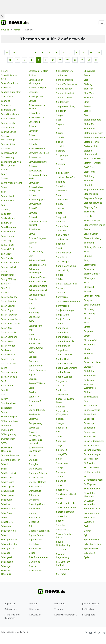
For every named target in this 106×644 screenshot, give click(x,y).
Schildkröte (7, 522)
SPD (58, 432)
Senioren (33, 361)
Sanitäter (6, 284)
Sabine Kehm (8, 119)
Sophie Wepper (64, 377)
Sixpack (60, 124)
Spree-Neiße (63, 530)
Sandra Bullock (9, 267)
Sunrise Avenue (92, 410)
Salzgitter (6, 214)
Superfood (89, 428)
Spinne (60, 476)
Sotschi (60, 386)
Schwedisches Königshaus (36, 189)
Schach (5, 464)
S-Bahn (5, 71)
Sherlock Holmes (37, 482)
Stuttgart (89, 367)
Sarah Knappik (9, 332)
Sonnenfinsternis (65, 341)
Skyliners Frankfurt (66, 177)
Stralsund (89, 287)
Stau (86, 115)
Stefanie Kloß (91, 146)
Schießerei (6, 513)
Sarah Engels (8, 310)
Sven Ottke (90, 517)
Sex (31, 406)
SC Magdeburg (9, 434)
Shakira (33, 455)
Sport (59, 485)
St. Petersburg (64, 569)
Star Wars (89, 93)
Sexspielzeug (35, 423)
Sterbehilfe (90, 212)
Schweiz (33, 213)
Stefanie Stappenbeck (91, 152)
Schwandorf (35, 157)
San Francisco (8, 258)
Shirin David (35, 491)
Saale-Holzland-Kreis (9, 77)
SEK (31, 330)
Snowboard (62, 230)
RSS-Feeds (60, 604)
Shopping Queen (37, 504)
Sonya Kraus (63, 350)
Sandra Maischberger (8, 273)
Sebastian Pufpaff (38, 286)
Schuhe (33, 126)
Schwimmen (35, 229)
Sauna (4, 412)
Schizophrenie (8, 531)
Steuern (88, 229)
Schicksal (6, 504)
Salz (3, 205)
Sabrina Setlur (8, 144)
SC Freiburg (7, 425)
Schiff (4, 517)
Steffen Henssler (92, 163)
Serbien (33, 379)
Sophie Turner (64, 372)
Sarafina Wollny (9, 297)
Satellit (5, 390)
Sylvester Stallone (93, 544)
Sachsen (5, 148)
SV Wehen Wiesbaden (90, 502)
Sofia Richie (62, 257)
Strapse (88, 300)
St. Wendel (89, 71)
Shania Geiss (35, 469)
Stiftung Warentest (94, 247)
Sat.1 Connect (8, 386)
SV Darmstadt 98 (93, 472)
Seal (31, 247)
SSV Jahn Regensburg (63, 556)
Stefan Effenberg (93, 120)
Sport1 (60, 499)
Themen (59, 609)
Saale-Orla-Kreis (9, 83)
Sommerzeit (63, 306)
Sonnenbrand (63, 332)
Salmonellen (8, 201)
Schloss (33, 75)
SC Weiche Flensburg (6, 449)
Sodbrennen (63, 239)
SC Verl (5, 443)
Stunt (87, 358)
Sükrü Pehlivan (92, 406)
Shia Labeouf (35, 486)
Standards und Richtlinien (12, 616)
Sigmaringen (35, 540)
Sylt (86, 535)
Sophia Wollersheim (67, 368)
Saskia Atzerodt (9, 372)
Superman (89, 432)
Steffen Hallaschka (93, 158)
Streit (87, 322)
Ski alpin (61, 146)
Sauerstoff (6, 408)
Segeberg (34, 312)
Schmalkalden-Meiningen (36, 81)
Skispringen (62, 155)
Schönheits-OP (36, 117)
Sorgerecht (62, 381)
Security (33, 299)
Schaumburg (8, 491)
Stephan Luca (91, 194)
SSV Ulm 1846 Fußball (63, 563)
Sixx (58, 129)
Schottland (34, 122)
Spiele (59, 459)
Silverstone (34, 562)
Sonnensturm (63, 346)
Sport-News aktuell (66, 494)
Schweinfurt (35, 204)
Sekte (32, 335)
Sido (31, 526)
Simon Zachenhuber (67, 84)
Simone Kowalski (65, 93)
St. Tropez (61, 574)
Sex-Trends (34, 414)
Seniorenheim (36, 366)
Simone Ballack (64, 89)
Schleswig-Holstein (38, 71)
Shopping (34, 500)
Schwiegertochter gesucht (38, 223)
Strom (87, 336)
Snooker (61, 222)
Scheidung (7, 500)
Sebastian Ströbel (38, 290)
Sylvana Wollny (92, 540)
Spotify (60, 521)
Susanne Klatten (92, 450)
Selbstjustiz (35, 339)
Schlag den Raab (10, 540)
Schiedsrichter (8, 509)
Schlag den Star (9, 544)
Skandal (60, 137)
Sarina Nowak (8, 355)
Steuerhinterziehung (94, 225)
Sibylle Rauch (35, 517)
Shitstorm (34, 495)
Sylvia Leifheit (91, 548)
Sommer (61, 293)
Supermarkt (90, 437)
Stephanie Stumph (94, 198)
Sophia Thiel (63, 359)
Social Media (63, 235)
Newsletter (35, 615)
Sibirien (33, 513)
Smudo (60, 208)
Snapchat (61, 217)
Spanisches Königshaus (62, 413)
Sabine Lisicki (8, 123)
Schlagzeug (7, 562)
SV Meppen (90, 484)
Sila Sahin (34, 544)
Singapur (61, 111)
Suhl (86, 401)
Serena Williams (37, 383)
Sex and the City (37, 410)
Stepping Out (91, 207)
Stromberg (90, 345)
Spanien (61, 407)
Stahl (87, 80)
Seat (31, 256)
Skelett (60, 142)
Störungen (89, 278)
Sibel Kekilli (35, 509)
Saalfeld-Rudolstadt (11, 92)
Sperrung (61, 441)
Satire (4, 394)
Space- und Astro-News (65, 401)
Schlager (6, 553)
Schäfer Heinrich (10, 473)
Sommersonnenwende (67, 301)
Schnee (32, 101)
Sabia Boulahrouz (10, 114)
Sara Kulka (7, 293)
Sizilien (60, 133)
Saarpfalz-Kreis (9, 110)
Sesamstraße (35, 401)
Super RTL (89, 419)
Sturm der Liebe (92, 362)
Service (32, 392)
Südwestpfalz (91, 397)
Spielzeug (61, 472)
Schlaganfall (7, 548)
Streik (87, 318)
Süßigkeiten (90, 463)
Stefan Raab (90, 129)
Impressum (10, 604)
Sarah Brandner (9, 301)
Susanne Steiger (92, 454)
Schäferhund (8, 478)
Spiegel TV (62, 454)
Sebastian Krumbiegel (35, 271)
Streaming (89, 314)
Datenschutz (11, 609)
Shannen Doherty (38, 473)
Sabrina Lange (8, 132)
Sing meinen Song (66, 106)
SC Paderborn (8, 439)
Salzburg (6, 209)
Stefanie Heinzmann (94, 137)
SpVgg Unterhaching (63, 543)
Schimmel (6, 526)
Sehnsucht (34, 317)
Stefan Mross (91, 124)
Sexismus (34, 419)
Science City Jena (37, 238)
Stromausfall (90, 340)
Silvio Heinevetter (65, 71)
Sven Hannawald (93, 509)
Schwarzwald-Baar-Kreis (39, 177)
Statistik (88, 111)
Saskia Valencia (9, 377)
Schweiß (33, 208)
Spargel (60, 423)
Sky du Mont (63, 173)
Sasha (4, 368)
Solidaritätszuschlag (67, 284)
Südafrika (89, 371)
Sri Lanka (61, 550)
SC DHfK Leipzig (9, 417)
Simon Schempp (65, 80)
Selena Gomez (36, 348)
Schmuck (33, 92)
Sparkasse (62, 428)
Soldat (60, 275)
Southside (61, 390)
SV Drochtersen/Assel (93, 478)
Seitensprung (36, 326)
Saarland (6, 101)
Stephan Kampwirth (94, 189)
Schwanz (33, 166)
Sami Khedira (8, 232)
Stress (87, 327)
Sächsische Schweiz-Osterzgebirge (11, 163)
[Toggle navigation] (102, 23)
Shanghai (34, 464)
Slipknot (61, 182)
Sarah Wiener (8, 346)
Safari (4, 174)
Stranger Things (92, 296)
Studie (87, 349)
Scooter (33, 243)
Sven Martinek (91, 513)
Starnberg (89, 98)
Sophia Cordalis (64, 355)
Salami (5, 187)
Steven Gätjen (91, 234)
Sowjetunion (63, 394)
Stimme (88, 256)
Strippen (88, 331)
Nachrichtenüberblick (65, 615)
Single (59, 115)
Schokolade (35, 113)
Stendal (88, 185)
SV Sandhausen (92, 489)
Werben (33, 604)
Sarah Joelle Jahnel (11, 324)
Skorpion (61, 164)
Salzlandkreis (8, 218)
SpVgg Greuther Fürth (65, 536)
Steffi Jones (90, 172)
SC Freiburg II (8, 430)
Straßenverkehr (92, 305)
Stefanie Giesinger (93, 133)
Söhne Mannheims (66, 266)
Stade (87, 75)
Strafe (87, 283)
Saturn (5, 399)
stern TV (88, 216)
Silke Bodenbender (39, 557)
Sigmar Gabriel (36, 535)
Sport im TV (62, 490)
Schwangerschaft (38, 162)
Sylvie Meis (90, 553)
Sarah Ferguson (9, 315)
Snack (59, 213)
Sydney (88, 531)
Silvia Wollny (35, 571)
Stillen (87, 252)
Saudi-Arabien (8, 403)
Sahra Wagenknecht (11, 183)
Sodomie (61, 244)
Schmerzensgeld (37, 88)
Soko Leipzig (63, 270)
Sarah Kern (7, 328)
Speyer (60, 445)
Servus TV (34, 397)
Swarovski (89, 522)
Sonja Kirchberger (66, 310)
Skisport (61, 151)
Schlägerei (6, 557)
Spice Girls (62, 450)
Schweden (34, 183)
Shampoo (34, 460)
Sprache (60, 525)
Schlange (6, 566)
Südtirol (88, 392)
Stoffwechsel (90, 265)
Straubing (89, 309)
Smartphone (63, 199)
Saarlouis (6, 105)
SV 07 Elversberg (93, 468)
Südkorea (89, 380)
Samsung (6, 240)
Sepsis (32, 374)
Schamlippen (8, 486)
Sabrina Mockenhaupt (8, 138)
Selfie (32, 352)
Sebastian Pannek (38, 277)
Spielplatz (61, 468)
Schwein (33, 195)
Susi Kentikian (91, 459)
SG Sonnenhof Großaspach (36, 449)
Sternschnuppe (92, 220)
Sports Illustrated (65, 512)
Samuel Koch (8, 249)
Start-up (88, 106)
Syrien (87, 557)
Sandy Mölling (8, 279)
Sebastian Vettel (37, 295)
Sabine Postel (8, 127)
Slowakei (61, 186)
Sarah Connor (8, 306)
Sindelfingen (63, 102)
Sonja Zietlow (63, 319)
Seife (31, 321)
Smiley (60, 204)
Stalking (88, 84)
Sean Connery (36, 252)
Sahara (5, 178)
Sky (58, 168)
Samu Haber (8, 245)
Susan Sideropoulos (94, 441)
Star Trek (88, 89)
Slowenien (62, 191)
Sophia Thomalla (65, 363)
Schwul (32, 234)
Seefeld (33, 308)
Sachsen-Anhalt (9, 153)
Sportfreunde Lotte (66, 503)
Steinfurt (88, 181)
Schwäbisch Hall (37, 148)
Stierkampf (90, 243)
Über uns (34, 609)
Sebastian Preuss (37, 281)
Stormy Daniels (92, 274)
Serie (31, 388)
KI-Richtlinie (88, 609)
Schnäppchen (36, 96)
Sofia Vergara (63, 261)
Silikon (32, 553)
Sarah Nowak (8, 341)
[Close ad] (2, 16)
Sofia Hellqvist (64, 253)
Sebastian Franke (38, 265)
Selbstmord (35, 343)
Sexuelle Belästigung (35, 434)
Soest (59, 248)
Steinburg (89, 176)
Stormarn (89, 269)
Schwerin (33, 217)
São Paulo (6, 288)
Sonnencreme (63, 337)
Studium (88, 353)
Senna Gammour (37, 370)
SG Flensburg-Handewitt (36, 442)
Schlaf (4, 535)
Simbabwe (62, 75)
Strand (87, 291)
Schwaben (34, 144)
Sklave (60, 160)
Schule (32, 135)
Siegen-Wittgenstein (39, 531)
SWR (86, 526)
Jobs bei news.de (91, 604)
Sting (87, 260)
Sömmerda (62, 297)
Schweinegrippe (37, 199)
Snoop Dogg (63, 226)
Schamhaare (8, 482)
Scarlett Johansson (11, 460)
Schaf (4, 469)
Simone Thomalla (65, 98)
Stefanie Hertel (92, 142)
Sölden (60, 279)
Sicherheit (34, 522)
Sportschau (62, 516)
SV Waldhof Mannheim (90, 495)
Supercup (89, 423)
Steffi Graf (89, 167)
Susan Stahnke (92, 445)
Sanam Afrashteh (10, 263)
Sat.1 (4, 381)
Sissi (59, 120)
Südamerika (90, 376)
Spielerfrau (62, 463)
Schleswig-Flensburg (7, 572)
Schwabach (35, 140)
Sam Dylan (7, 223)
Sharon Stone (36, 478)
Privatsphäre (89, 615)
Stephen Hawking (93, 203)
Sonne (60, 324)
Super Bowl (90, 414)
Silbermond (35, 548)
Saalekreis (6, 88)
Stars (87, 102)
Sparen (60, 419)
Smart (59, 195)
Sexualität (34, 428)
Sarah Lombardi (9, 337)
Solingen (61, 288)
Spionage (61, 481)
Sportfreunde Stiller (66, 507)
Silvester (33, 566)
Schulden (33, 131)
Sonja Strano (63, 315)
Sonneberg (62, 328)
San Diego (6, 254)
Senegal (33, 357)
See (31, 304)
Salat (4, 192)
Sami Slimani (8, 236)
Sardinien (6, 350)
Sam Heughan (8, 227)
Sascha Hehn (8, 359)
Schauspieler (8, 495)
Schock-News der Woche (38, 107)
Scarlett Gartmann (11, 455)
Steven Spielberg (93, 238)
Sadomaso (7, 170)
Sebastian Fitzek (37, 260)
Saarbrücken (8, 96)
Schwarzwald (35, 171)
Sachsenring (7, 157)
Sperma (60, 437)
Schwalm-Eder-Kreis (39, 153)
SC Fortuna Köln (9, 421)
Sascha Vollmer (9, 363)
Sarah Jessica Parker (11, 319)
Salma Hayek (8, 196)
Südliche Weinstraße (90, 386)
